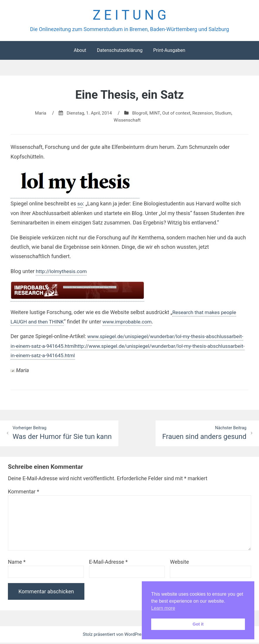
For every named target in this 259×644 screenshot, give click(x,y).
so (80, 205)
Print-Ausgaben (169, 51)
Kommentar (23, 493)
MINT (155, 114)
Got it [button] (198, 624)
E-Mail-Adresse (108, 563)
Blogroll (139, 114)
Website (179, 563)
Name (17, 563)
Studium (226, 114)
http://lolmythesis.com (62, 272)
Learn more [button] (163, 608)
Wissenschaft (127, 121)
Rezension (205, 114)
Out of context (177, 114)
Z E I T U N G (129, 16)
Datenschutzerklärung (120, 51)
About (80, 51)
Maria (37, 114)
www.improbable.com (130, 323)
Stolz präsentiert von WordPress (115, 636)
